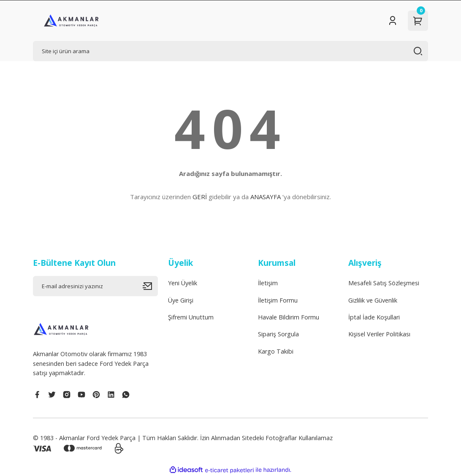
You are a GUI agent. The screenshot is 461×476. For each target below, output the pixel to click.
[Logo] (71, 21)
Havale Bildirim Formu (289, 317)
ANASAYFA (266, 197)
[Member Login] (393, 21)
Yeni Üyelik (183, 283)
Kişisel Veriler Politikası (379, 334)
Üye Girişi (181, 300)
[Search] (230, 51)
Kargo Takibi (276, 351)
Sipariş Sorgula (278, 334)
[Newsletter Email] (95, 286)
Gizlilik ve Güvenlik (373, 300)
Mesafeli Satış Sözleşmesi (384, 283)
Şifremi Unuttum (191, 317)
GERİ (200, 197)
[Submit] (150, 286)
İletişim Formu (278, 300)
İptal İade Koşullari (374, 317)
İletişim (268, 283)
